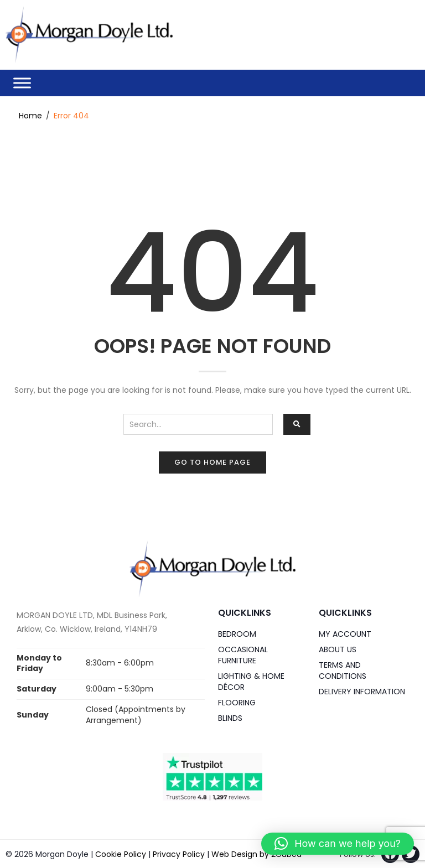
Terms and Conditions (343, 670)
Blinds (230, 718)
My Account (345, 633)
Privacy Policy (179, 854)
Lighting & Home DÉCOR (251, 681)
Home (30, 115)
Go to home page (212, 462)
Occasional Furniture (243, 654)
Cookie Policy (121, 854)
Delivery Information (362, 691)
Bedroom (237, 633)
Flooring (237, 702)
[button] (338, 844)
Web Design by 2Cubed (256, 854)
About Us (338, 649)
